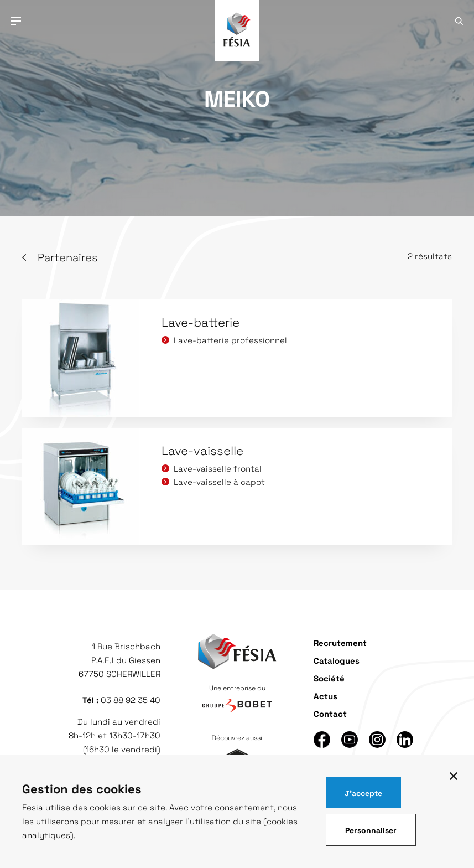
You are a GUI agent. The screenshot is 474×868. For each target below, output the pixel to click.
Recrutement (340, 642)
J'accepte (363, 793)
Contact (330, 713)
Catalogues (337, 660)
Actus (325, 696)
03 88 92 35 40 (131, 700)
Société (329, 678)
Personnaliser (371, 830)
